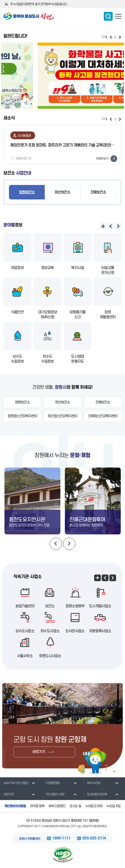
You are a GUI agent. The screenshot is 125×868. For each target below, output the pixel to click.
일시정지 (115, 37)
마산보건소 (62, 192)
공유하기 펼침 (13, 103)
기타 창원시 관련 (53, 794)
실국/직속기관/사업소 (14, 783)
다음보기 (120, 37)
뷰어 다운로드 (57, 806)
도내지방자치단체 (95, 794)
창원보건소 (27, 192)
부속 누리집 (92, 783)
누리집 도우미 (94, 806)
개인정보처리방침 (15, 806)
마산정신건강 (63, 416)
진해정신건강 (103, 416)
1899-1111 (61, 838)
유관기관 (7, 794)
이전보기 (111, 37)
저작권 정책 (37, 806)
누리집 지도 (114, 806)
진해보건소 (98, 192)
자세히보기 (106, 159)
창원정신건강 (22, 416)
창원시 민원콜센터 (30, 839)
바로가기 (39, 752)
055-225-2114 (94, 838)
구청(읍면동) (51, 783)
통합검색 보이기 (108, 16)
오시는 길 (75, 806)
